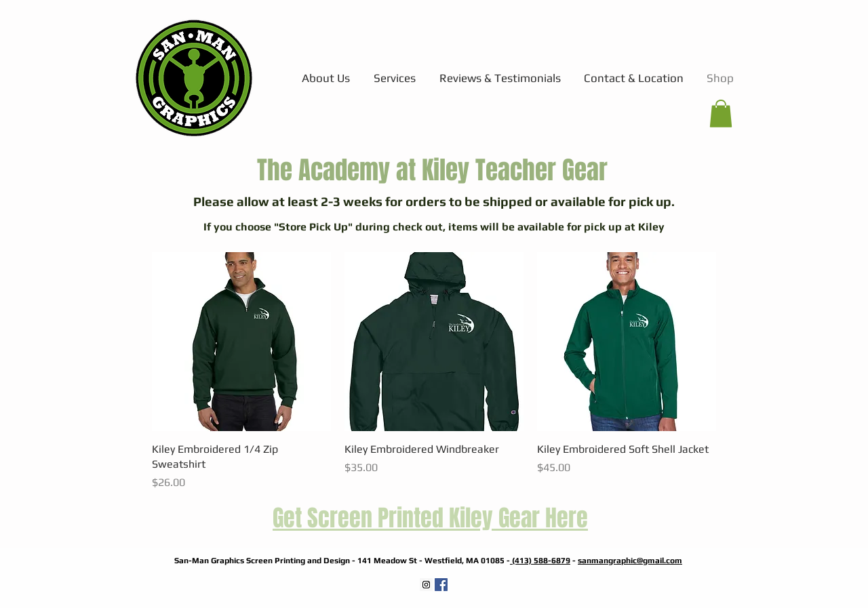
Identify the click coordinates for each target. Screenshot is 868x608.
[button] (721, 114)
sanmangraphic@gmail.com (630, 561)
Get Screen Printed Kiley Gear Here (430, 518)
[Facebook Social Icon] (441, 585)
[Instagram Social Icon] (426, 585)
